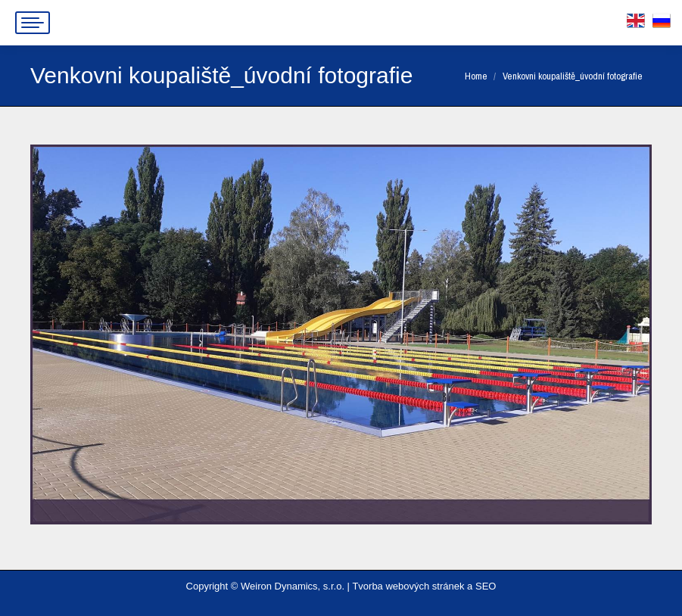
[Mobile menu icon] (33, 23)
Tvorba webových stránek (408, 586)
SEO (486, 586)
